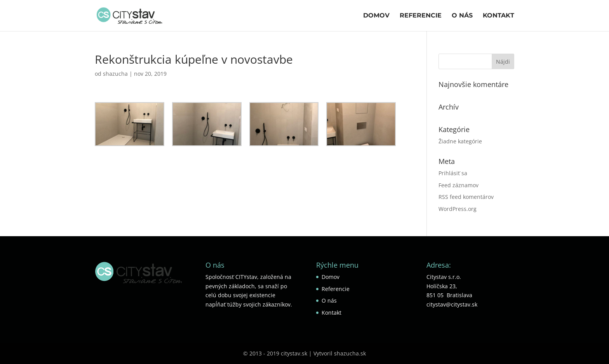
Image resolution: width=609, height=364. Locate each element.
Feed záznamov (458, 185)
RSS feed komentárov (466, 197)
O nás (462, 16)
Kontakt (499, 16)
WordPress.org (458, 209)
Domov (376, 16)
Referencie (421, 16)
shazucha (115, 74)
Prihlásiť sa (453, 173)
